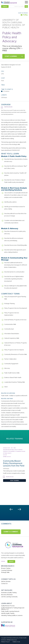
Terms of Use (16, 642)
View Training (14, 480)
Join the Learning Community (9, 597)
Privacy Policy (5, 642)
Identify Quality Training (8, 613)
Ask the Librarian (6, 581)
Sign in (3, 561)
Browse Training (6, 568)
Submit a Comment (11, 532)
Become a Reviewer (7, 595)
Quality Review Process (8, 606)
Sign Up (11, 561)
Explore (5, 6)
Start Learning (11, 56)
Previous (11, 509)
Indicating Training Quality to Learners (12, 615)
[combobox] (19, 6)
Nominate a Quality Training (9, 593)
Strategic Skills (5, 572)
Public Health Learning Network (10, 611)
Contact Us (4, 584)
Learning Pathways (7, 570)
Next (19, 509)
